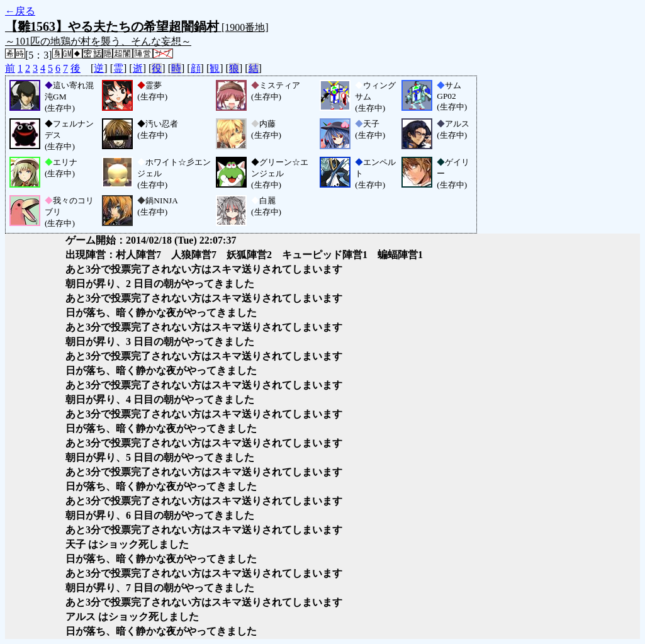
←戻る (20, 11)
